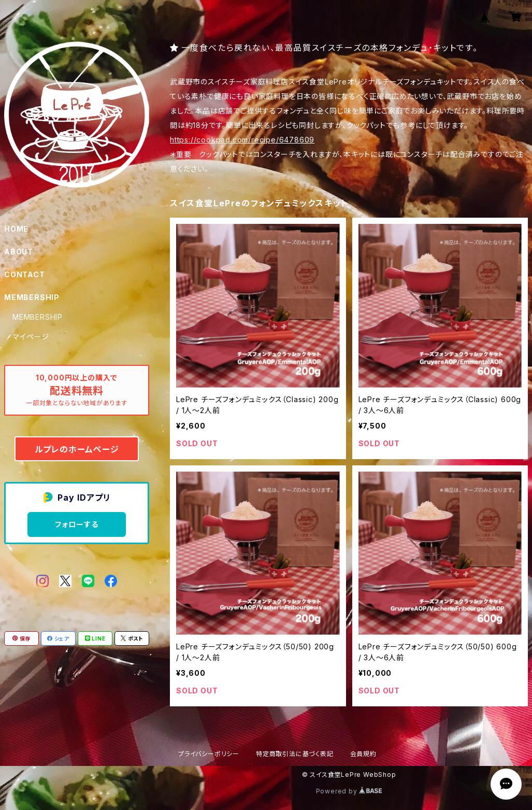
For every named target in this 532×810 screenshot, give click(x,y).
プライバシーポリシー (209, 754)
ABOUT (19, 252)
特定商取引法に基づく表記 (295, 754)
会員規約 (363, 754)
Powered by (349, 791)
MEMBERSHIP (38, 317)
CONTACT (25, 274)
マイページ (31, 337)
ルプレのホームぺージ (77, 449)
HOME (16, 229)
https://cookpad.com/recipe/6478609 (242, 140)
